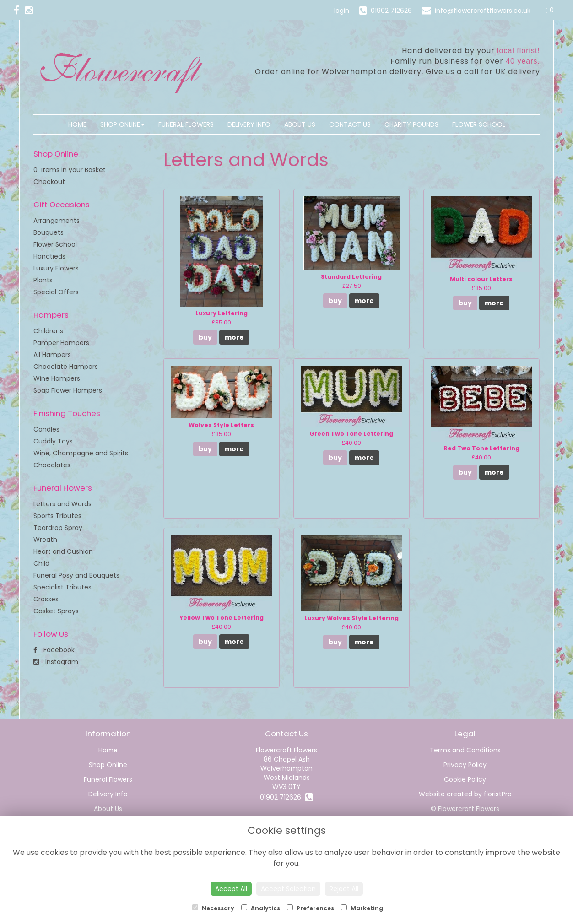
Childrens (48, 331)
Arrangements (57, 221)
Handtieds (49, 256)
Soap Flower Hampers (68, 390)
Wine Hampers (57, 378)
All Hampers (52, 355)
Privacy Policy (465, 765)
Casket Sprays (56, 611)
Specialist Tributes (62, 587)
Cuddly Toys (53, 441)
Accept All (231, 889)
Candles (46, 429)
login (342, 11)
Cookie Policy (465, 779)
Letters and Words (62, 504)
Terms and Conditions (465, 750)
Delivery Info (249, 124)
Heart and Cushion (63, 551)
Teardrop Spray (58, 528)
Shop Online (122, 124)
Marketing (362, 908)
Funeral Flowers (186, 124)
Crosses (46, 599)
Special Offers (56, 292)
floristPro (498, 794)
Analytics (261, 908)
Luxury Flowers (56, 268)
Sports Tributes (57, 516)
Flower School (479, 124)
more (234, 337)
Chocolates (52, 465)
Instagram (56, 662)
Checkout (49, 182)
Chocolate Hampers (66, 367)
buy (205, 337)
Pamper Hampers (61, 343)
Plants (43, 280)
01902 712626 (286, 797)
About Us (300, 124)
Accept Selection (288, 889)
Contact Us (350, 124)
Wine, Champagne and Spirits (81, 453)
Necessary (213, 908)
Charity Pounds (411, 124)
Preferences (311, 908)
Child (41, 563)
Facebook (54, 650)
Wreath (45, 540)
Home (77, 124)
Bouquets (49, 232)
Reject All (344, 889)
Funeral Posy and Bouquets (76, 575)
